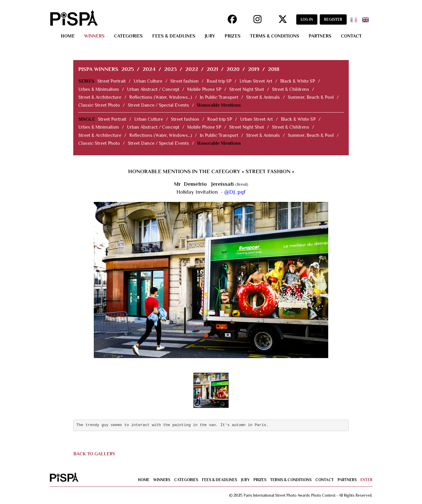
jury (210, 36)
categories (128, 36)
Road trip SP (219, 81)
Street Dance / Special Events (158, 105)
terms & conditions (275, 36)
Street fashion (184, 81)
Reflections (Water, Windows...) (161, 97)
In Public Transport (219, 97)
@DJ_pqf (235, 192)
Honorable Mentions (219, 105)
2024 (149, 69)
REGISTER (333, 19)
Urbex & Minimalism (99, 89)
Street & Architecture (100, 97)
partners (320, 36)
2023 (170, 69)
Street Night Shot (247, 89)
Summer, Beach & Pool (311, 97)
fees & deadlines (174, 36)
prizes (233, 36)
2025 (128, 69)
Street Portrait (112, 81)
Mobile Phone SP (204, 89)
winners (94, 36)
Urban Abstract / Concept (153, 89)
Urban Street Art (256, 81)
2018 (274, 69)
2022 (192, 69)
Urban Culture (148, 81)
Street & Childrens (291, 89)
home (68, 36)
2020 (233, 69)
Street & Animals (263, 97)
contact (351, 36)
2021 (212, 69)
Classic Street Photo (99, 105)
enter (366, 480)
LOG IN (307, 19)
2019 (254, 69)
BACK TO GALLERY (94, 454)
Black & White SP (298, 81)
